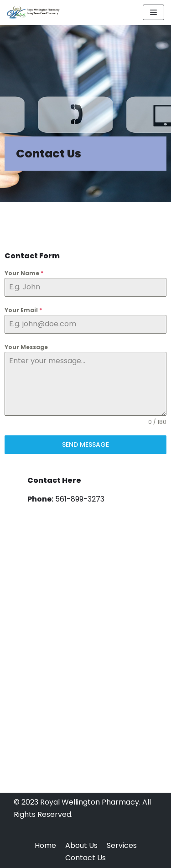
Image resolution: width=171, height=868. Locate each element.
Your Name (24, 273)
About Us (81, 845)
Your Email (23, 310)
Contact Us (85, 858)
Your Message (26, 347)
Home (45, 845)
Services (122, 845)
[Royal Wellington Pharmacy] (34, 13)
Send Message (85, 444)
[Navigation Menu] (153, 12)
